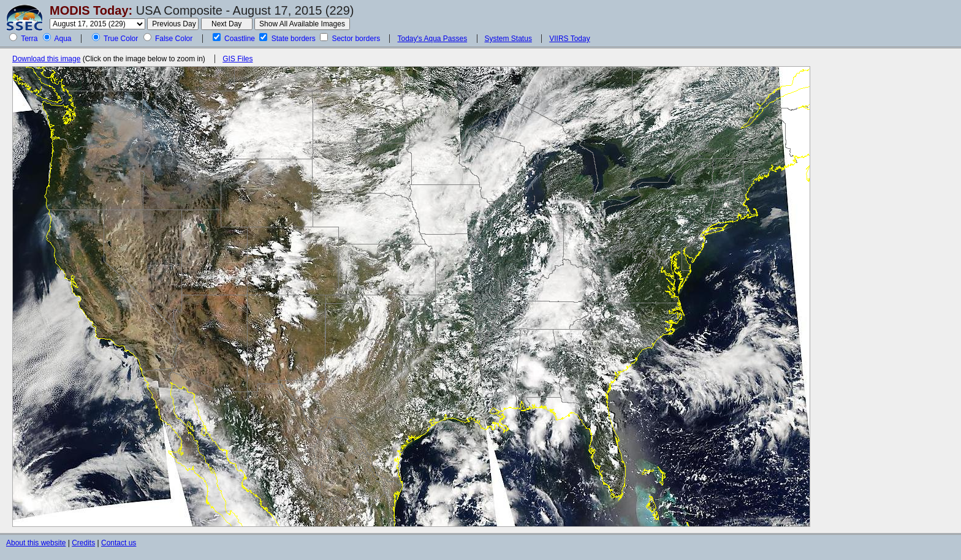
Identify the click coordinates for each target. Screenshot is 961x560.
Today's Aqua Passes (432, 39)
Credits (83, 543)
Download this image (46, 59)
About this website (36, 543)
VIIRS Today (569, 39)
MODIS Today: (91, 10)
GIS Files (237, 59)
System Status (508, 39)
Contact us (119, 543)
